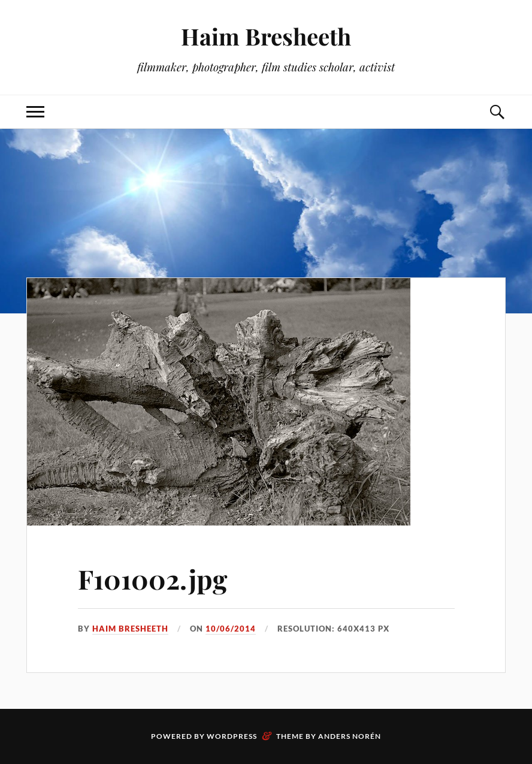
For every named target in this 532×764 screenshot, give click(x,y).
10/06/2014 (231, 629)
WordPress (232, 736)
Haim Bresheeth (266, 36)
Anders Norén (350, 736)
